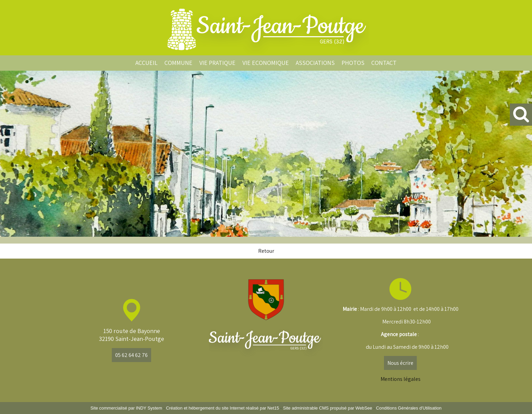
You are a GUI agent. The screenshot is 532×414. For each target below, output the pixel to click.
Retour (266, 251)
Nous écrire (400, 363)
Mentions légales (401, 379)
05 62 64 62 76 (131, 355)
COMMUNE (178, 63)
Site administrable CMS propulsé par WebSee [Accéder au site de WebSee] (328, 408)
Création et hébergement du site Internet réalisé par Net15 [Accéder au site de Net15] (222, 408)
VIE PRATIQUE (217, 63)
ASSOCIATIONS (315, 63)
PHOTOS (353, 63)
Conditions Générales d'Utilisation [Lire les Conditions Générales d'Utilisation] (409, 408)
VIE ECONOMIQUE (266, 63)
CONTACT (384, 63)
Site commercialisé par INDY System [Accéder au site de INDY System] (127, 408)
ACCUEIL (147, 63)
